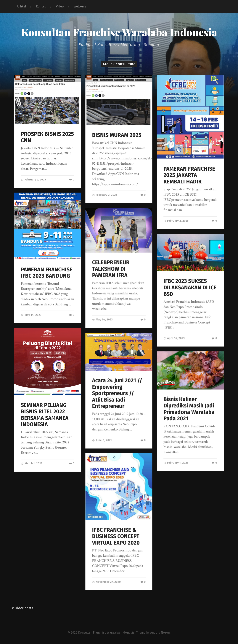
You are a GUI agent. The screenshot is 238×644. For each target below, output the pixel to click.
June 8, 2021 (102, 440)
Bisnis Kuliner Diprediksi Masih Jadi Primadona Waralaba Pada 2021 (189, 409)
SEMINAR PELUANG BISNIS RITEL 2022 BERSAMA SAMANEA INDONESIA (45, 415)
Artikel (21, 6)
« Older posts (22, 608)
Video (60, 6)
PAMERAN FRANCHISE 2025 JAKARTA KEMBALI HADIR (189, 175)
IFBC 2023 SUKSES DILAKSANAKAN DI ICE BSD (190, 288)
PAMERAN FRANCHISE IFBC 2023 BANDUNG (47, 273)
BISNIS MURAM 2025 (117, 135)
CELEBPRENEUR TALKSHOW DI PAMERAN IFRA (111, 269)
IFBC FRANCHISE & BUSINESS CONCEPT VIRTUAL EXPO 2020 (116, 536)
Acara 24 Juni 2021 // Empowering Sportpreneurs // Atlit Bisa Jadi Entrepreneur (117, 393)
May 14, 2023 (31, 315)
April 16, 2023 (174, 338)
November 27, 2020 (106, 582)
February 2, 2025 (33, 180)
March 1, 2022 (32, 463)
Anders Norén (160, 632)
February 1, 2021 (176, 463)
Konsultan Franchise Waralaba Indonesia (119, 32)
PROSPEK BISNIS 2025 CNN (47, 137)
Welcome (80, 6)
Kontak (41, 6)
